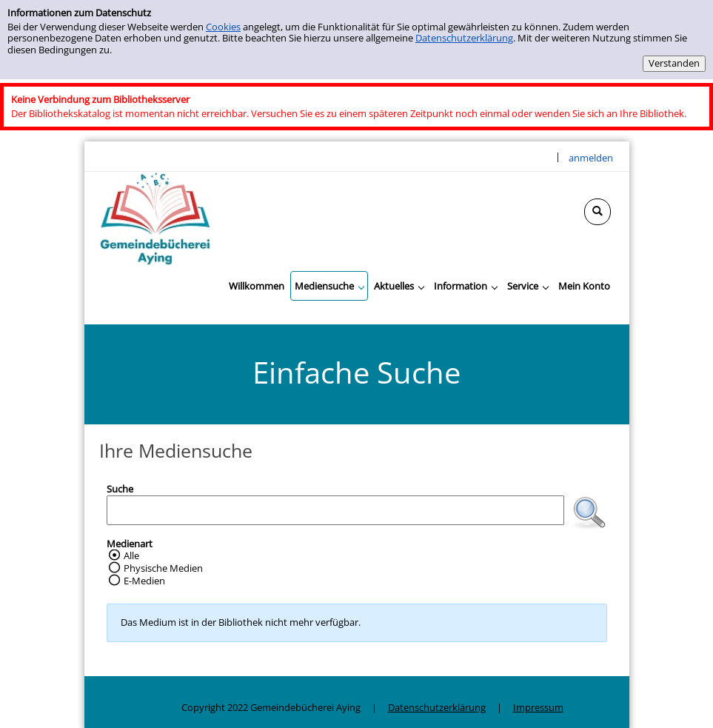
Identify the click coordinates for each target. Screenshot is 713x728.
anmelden (591, 158)
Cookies (223, 27)
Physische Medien (163, 568)
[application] (329, 286)
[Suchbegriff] (335, 510)
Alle (131, 555)
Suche (120, 489)
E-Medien (144, 581)
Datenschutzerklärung (464, 38)
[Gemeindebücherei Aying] (155, 218)
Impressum (538, 707)
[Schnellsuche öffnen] (597, 212)
